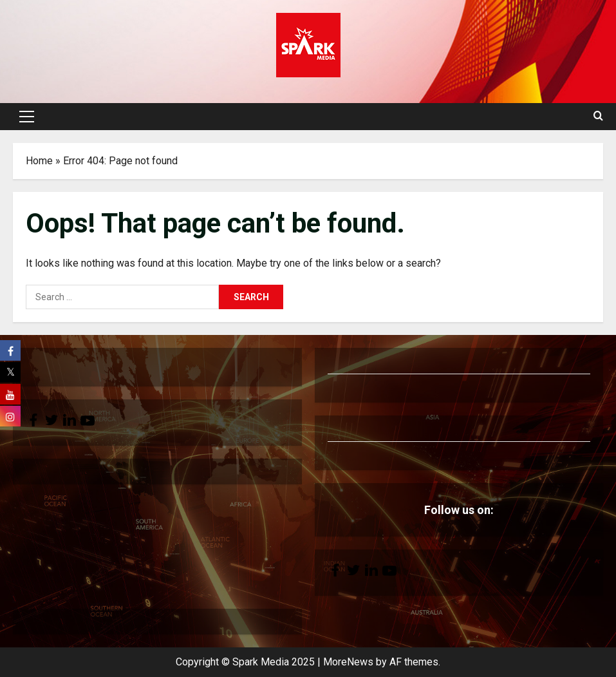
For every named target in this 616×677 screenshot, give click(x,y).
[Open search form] (598, 117)
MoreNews (348, 662)
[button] (27, 117)
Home (39, 161)
